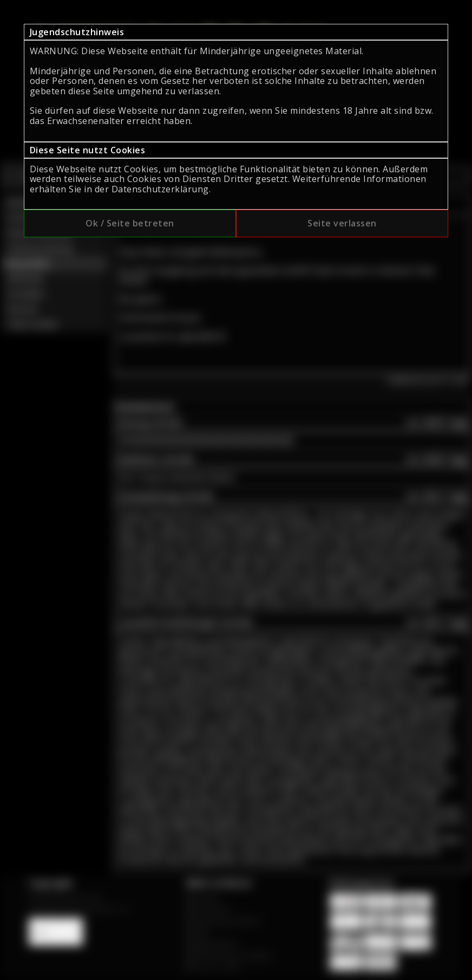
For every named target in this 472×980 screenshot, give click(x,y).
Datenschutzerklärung (160, 189)
